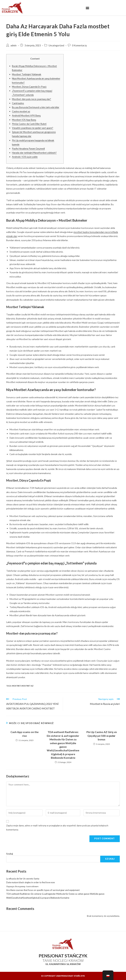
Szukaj (10, 854)
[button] (87, 8)
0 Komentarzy (79, 45)
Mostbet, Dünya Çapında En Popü (29, 87)
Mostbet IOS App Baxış (24, 120)
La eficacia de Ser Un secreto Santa (23, 879)
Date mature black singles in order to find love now (31, 882)
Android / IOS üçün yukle (25, 157)
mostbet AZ (27, 686)
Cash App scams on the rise (25, 734)
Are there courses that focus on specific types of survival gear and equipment (43, 890)
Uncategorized (56, 45)
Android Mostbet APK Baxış (26, 115)
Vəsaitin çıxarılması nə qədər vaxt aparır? (33, 128)
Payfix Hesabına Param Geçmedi (28, 148)
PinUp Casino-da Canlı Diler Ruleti (29, 124)
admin (14, 45)
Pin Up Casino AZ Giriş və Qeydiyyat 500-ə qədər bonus (102, 736)
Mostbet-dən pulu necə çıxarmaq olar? (31, 99)
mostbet (16, 686)
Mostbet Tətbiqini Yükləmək (27, 74)
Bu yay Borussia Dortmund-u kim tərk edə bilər (36, 107)
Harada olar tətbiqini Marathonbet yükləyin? (34, 153)
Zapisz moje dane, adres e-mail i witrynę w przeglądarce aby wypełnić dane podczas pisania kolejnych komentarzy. (57, 828)
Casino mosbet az (21, 111)
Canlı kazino (18, 103)
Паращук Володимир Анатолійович (22, 886)
